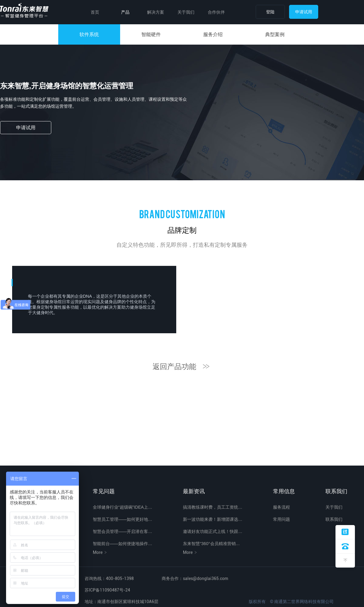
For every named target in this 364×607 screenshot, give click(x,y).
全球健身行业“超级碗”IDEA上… (123, 507)
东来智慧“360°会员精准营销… (211, 544)
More (100, 552)
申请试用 (304, 12)
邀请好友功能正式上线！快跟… (213, 531)
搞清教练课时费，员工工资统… (213, 507)
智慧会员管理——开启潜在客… (123, 531)
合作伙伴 (216, 12)
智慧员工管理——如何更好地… (123, 519)
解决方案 (156, 12)
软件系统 (89, 34)
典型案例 (275, 34)
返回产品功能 (182, 366)
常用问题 (281, 519)
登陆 (270, 12)
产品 (125, 12)
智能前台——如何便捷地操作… (123, 544)
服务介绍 (213, 34)
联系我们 (334, 519)
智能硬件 (151, 34)
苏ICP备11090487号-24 (107, 590)
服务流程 (281, 507)
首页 (95, 12)
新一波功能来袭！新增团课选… (213, 519)
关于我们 (186, 12)
